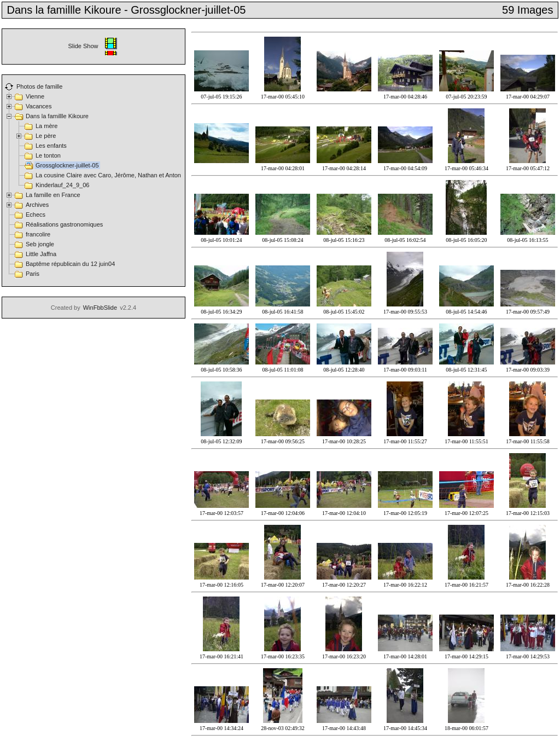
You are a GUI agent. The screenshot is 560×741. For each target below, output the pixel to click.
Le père (46, 136)
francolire (38, 234)
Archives (37, 205)
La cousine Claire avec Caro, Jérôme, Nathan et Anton (108, 175)
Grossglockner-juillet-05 (67, 165)
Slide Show (93, 46)
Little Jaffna (41, 254)
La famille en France (53, 195)
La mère (46, 126)
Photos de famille (39, 86)
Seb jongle (40, 244)
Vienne (35, 96)
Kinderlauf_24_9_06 (62, 185)
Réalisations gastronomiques (64, 224)
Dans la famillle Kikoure (57, 116)
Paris (33, 274)
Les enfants (51, 146)
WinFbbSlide (100, 308)
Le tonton (48, 155)
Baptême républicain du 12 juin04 (70, 264)
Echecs (36, 215)
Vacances (39, 106)
